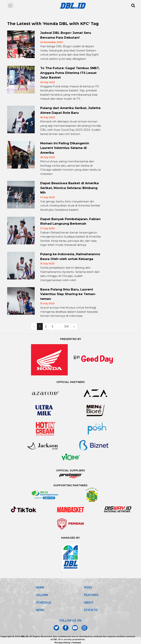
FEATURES (91, 595)
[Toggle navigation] (10, 6)
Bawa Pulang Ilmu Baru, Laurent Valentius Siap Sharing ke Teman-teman (68, 294)
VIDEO (88, 587)
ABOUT (89, 602)
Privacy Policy (62, 643)
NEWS (40, 610)
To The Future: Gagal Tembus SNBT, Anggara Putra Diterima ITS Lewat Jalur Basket (70, 73)
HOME (40, 587)
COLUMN (42, 595)
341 (66, 326)
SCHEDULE (44, 602)
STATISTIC (91, 610)
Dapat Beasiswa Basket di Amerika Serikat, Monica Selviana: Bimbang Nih (69, 188)
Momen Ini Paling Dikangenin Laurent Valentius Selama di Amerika (65, 148)
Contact (77, 643)
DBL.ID (24, 636)
